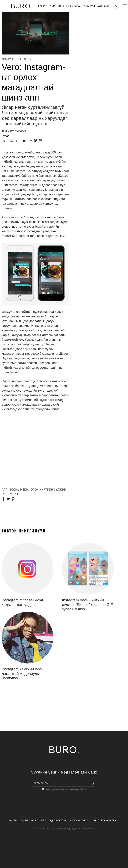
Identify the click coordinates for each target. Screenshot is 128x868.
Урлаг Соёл (57, 6)
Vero (14, 494)
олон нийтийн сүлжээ (48, 490)
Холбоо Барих (79, 820)
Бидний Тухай (19, 820)
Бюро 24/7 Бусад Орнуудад (49, 820)
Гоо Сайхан (74, 6)
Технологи (24, 59)
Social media (19, 490)
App (6, 494)
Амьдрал (89, 6)
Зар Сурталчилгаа (104, 820)
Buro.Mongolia (17, 131)
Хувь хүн (103, 6)
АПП (5, 490)
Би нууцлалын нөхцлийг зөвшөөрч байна (66, 789)
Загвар (43, 6)
